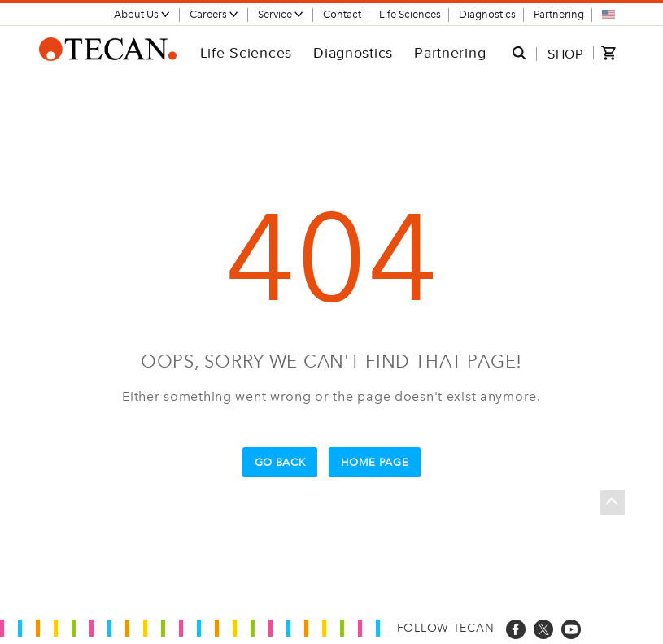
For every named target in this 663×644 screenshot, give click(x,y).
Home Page (375, 462)
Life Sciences (410, 14)
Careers (214, 14)
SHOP (565, 54)
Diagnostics (487, 14)
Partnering (559, 14)
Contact (342, 14)
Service (281, 14)
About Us (142, 14)
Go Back (280, 462)
